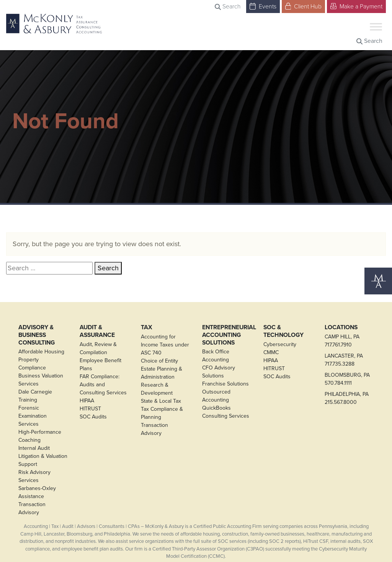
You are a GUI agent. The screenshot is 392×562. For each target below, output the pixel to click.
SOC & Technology (283, 331)
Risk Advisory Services (34, 476)
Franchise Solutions (225, 384)
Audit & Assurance (97, 331)
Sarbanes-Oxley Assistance (37, 492)
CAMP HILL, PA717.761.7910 (342, 341)
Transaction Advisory (32, 508)
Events (263, 6)
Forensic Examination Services (33, 416)
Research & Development (157, 389)
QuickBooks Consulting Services (226, 412)
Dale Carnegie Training (35, 396)
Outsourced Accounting (216, 396)
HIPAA (87, 401)
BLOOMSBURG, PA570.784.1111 (347, 379)
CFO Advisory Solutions (219, 372)
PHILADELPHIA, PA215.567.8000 (347, 398)
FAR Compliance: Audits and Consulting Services (103, 385)
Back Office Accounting (216, 356)
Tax (147, 327)
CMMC (271, 352)
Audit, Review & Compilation (98, 348)
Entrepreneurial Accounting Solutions (227, 335)
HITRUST (90, 409)
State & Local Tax (161, 401)
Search (228, 6)
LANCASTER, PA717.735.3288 (344, 360)
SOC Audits (93, 417)
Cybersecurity (280, 344)
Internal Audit (34, 448)
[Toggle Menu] (376, 27)
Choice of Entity (159, 361)
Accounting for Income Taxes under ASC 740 (165, 345)
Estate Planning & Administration (162, 373)
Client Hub (304, 6)
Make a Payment (356, 6)
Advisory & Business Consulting (37, 335)
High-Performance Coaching (40, 436)
